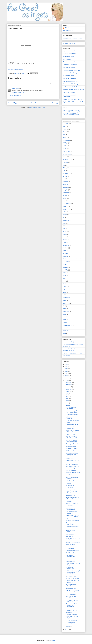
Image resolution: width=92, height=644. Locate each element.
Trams (65, 126)
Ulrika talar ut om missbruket (71, 623)
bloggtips (65, 190)
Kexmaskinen (70, 483)
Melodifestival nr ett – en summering (72, 581)
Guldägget (66, 187)
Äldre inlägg (54, 103)
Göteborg (66, 162)
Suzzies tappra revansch (73, 578)
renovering (66, 193)
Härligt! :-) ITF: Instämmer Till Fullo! (72, 353)
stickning (65, 253)
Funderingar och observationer (71, 259)
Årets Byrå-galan (70, 545)
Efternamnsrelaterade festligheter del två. (72, 437)
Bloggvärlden (67, 140)
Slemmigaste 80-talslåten (73, 444)
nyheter (65, 234)
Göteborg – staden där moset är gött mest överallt (72, 491)
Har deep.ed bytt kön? (72, 415)
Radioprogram (67, 204)
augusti (68, 392)
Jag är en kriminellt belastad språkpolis (73, 102)
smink (65, 226)
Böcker (65, 176)
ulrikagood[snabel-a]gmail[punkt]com (73, 38)
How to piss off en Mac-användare (72, 601)
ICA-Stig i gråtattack (71, 620)
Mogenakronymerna (68, 56)
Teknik (65, 300)
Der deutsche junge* (71, 446)
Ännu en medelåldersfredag (70, 84)
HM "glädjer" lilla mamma (70, 78)
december (69, 382)
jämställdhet (66, 220)
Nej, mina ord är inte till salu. (71, 51)
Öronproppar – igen (71, 588)
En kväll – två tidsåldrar (72, 464)
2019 (66, 364)
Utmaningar (66, 245)
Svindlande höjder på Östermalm (72, 418)
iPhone (65, 231)
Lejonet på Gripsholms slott (70, 65)
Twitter (65, 198)
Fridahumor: (69, 559)
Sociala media (67, 154)
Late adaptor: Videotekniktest (71, 556)
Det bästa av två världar (69, 62)
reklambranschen (68, 325)
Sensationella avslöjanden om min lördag (73, 467)
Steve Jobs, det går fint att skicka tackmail (73, 539)
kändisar (65, 207)
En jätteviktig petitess (72, 448)
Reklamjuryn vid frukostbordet (70, 568)
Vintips (65, 265)
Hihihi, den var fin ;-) (68, 342)
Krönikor (65, 195)
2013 (66, 369)
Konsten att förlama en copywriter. (72, 112)
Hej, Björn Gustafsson (72, 503)
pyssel (65, 237)
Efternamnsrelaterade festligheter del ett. (72, 441)
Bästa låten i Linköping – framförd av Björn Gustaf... (73, 455)
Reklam (65, 129)
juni (67, 396)
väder (65, 333)
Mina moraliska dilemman (73, 551)
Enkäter (65, 240)
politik (65, 212)
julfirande (13, 70)
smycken (65, 331)
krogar (65, 314)
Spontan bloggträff (71, 470)
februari (68, 405)
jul (64, 218)
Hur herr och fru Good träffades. (71, 87)
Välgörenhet (66, 303)
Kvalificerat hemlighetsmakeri (71, 613)
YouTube (17, 70)
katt (64, 165)
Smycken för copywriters (72, 521)
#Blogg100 (66, 184)
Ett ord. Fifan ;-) (67, 356)
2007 (66, 630)
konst (64, 309)
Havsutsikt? (69, 475)
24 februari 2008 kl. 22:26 (18, 85)
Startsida (34, 103)
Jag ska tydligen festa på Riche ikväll (73, 498)
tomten (9, 70)
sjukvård (65, 328)
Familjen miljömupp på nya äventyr (72, 70)
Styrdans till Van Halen (69, 92)
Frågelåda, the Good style (73, 473)
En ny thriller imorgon (72, 576)
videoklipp (21, 70)
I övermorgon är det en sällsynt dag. (72, 425)
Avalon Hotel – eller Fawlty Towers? (72, 99)
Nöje (64, 201)
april (68, 401)
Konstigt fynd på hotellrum (73, 542)
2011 (66, 373)
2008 (66, 380)
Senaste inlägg (12, 103)
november (69, 385)
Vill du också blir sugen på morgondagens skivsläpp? (73, 572)
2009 (66, 378)
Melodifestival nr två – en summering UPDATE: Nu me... (73, 517)
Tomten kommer (70, 458)
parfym (65, 322)
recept (65, 251)
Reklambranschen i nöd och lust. (72, 111)
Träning (65, 168)
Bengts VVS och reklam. (70, 113)
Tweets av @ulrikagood (69, 43)
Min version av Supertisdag (70, 548)
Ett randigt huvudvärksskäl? (71, 524)
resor (64, 276)
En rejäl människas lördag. (70, 73)
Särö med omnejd (68, 160)
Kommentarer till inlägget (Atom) (37, 107)
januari (68, 627)
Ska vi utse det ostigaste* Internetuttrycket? (73, 431)
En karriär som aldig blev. (70, 54)
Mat (64, 179)
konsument (66, 311)
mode (65, 223)
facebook (65, 267)
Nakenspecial (70, 488)
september (69, 389)
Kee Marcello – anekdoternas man (72, 610)
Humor (65, 242)
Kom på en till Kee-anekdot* (71, 597)
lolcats (65, 273)
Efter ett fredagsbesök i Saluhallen (72, 478)
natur (64, 320)
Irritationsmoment (68, 295)
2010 (66, 376)
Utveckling (66, 262)
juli (67, 394)
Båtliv (65, 281)
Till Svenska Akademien (72, 451)
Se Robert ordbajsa (71, 553)
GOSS (65, 148)
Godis (65, 292)
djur (64, 306)
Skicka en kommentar (16, 96)
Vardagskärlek (70, 534)
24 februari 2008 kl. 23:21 (18, 92)
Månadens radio (70, 481)
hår (64, 229)
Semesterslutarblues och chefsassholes (70, 96)
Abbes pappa (15, 88)
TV (64, 135)
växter (65, 278)
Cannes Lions (67, 151)
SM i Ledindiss (67, 59)
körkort (65, 317)
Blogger (53, 641)
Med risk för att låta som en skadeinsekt (72, 591)
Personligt (66, 124)
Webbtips (66, 248)
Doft (64, 289)
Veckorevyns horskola (69, 67)
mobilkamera (66, 209)
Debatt (65, 132)
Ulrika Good (68, 28)
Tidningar (66, 143)
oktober (68, 387)
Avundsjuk (69, 501)
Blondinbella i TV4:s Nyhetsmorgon (71, 509)
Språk (65, 157)
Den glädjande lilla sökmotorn (71, 408)
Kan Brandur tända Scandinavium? (71, 585)
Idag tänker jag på (71, 536)
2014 (66, 367)
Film (64, 171)
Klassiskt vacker (70, 428)
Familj (65, 137)
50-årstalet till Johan (68, 76)
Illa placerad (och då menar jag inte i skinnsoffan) (71, 605)
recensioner (66, 173)
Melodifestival (67, 298)
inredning (66, 270)
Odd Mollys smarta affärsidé (70, 81)
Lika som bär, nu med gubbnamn (72, 512)
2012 (66, 371)
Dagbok (65, 284)
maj (67, 398)
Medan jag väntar (71, 495)
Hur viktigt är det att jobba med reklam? (73, 89)
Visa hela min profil (68, 30)
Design (65, 287)
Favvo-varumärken (71, 594)
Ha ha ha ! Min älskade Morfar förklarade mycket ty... (71, 350)
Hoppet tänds (70, 506)
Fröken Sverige (70, 485)
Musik (65, 146)
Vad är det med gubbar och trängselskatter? (72, 412)
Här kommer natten (71, 434)
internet (65, 215)
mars (68, 403)
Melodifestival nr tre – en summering (73, 461)
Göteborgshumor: (71, 561)
